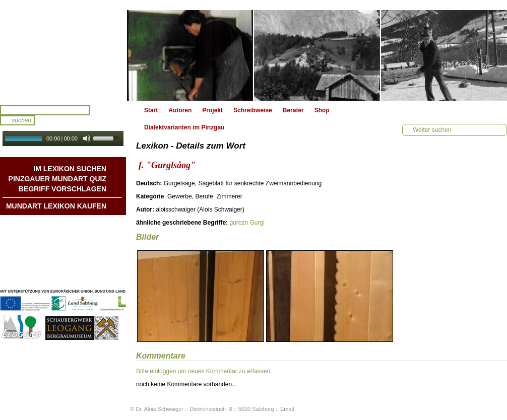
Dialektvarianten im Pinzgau (184, 127)
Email (287, 409)
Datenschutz (88, 275)
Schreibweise (253, 110)
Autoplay (70, 149)
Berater (293, 110)
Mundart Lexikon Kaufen (56, 206)
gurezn (239, 223)
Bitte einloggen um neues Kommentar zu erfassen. (204, 371)
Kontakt (95, 255)
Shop (322, 110)
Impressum (90, 265)
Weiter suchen (432, 130)
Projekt (212, 110)
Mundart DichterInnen (75, 225)
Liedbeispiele (87, 245)
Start (151, 110)
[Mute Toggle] (87, 138)
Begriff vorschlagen (62, 189)
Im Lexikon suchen (70, 169)
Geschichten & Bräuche (72, 235)
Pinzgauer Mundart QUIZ (57, 179)
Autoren (180, 110)
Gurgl (257, 223)
